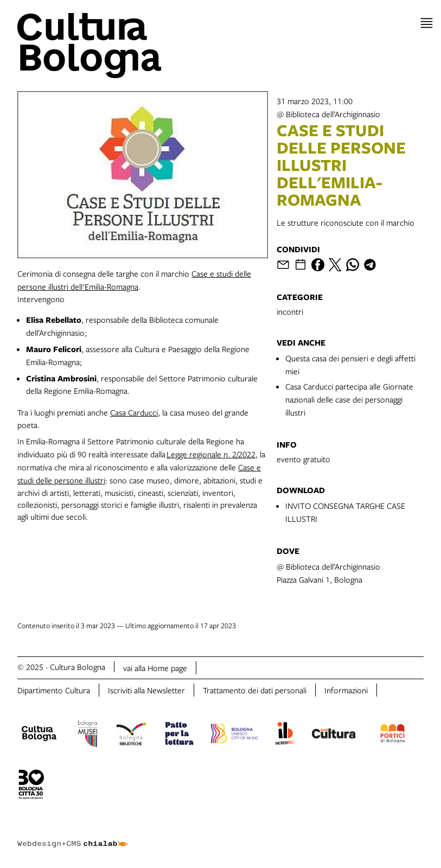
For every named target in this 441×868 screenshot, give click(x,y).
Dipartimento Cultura (54, 690)
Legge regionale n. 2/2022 (211, 454)
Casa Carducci (134, 412)
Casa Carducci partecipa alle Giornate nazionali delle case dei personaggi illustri (349, 399)
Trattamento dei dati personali (255, 690)
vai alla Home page (155, 668)
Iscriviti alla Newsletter (146, 690)
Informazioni (346, 690)
